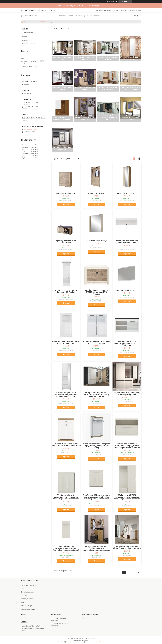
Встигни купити (96, 5)
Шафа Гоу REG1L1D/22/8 (127, 193)
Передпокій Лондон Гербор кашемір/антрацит (127, 394)
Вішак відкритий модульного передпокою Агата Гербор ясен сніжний (66, 548)
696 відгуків (113, 1)
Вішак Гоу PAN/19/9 (96, 193)
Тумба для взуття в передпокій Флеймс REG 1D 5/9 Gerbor (127, 343)
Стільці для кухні (27, 606)
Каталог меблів (27, 33)
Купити (66, 204)
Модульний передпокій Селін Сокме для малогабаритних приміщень (96, 548)
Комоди (24, 589)
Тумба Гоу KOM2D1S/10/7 (66, 193)
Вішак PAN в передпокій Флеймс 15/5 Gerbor (66, 291)
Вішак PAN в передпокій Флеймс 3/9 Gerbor (127, 242)
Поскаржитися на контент (75, 642)
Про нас (79, 16)
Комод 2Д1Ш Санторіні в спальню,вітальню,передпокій (67, 445)
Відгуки (25, 40)
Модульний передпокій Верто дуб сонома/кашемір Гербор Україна (96, 394)
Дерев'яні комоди (27, 592)
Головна (63, 16)
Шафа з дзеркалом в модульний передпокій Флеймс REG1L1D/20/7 (66, 394)
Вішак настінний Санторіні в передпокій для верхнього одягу (96, 446)
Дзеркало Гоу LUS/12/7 (96, 241)
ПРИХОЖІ (43, 22)
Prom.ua (92, 638)
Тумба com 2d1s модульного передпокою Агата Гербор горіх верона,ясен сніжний (96, 497)
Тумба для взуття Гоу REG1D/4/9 (66, 242)
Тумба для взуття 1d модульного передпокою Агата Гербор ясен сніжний (127, 446)
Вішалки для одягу (28, 609)
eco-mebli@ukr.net (30, 130)
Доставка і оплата (92, 16)
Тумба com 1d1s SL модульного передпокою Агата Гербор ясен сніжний (66, 497)
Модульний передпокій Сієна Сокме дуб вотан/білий (127, 547)
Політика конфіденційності (95, 642)
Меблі (71, 16)
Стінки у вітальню (27, 599)
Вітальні (24, 595)
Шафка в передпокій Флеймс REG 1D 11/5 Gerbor (66, 342)
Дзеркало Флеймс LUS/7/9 (127, 290)
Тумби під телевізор (28, 585)
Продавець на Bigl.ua (81, 640)
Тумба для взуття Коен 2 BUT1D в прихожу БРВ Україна (96, 292)
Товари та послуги (31, 22)
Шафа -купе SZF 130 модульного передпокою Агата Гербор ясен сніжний (127, 497)
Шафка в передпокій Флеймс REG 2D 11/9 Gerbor (96, 342)
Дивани (24, 602)
